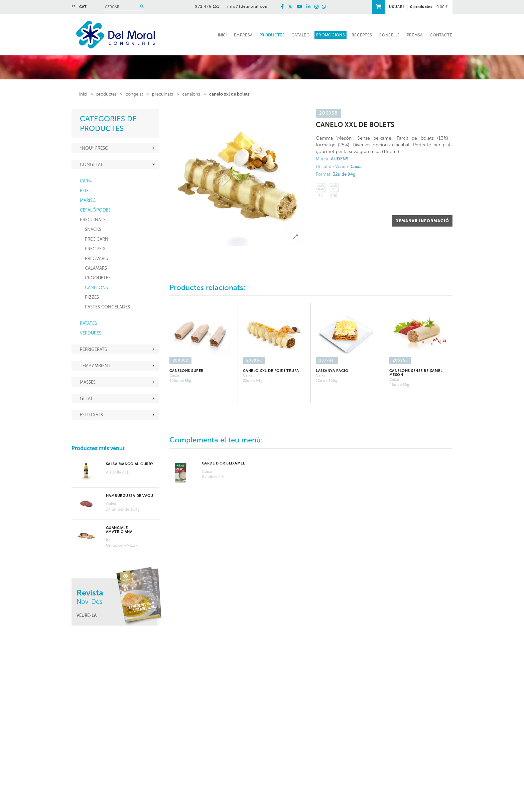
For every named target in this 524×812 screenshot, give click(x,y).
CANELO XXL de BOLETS (229, 94)
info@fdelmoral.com (248, 7)
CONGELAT (134, 94)
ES (74, 7)
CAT (83, 7)
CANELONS (191, 94)
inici (83, 94)
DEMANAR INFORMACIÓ (422, 221)
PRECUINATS (163, 94)
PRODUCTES (106, 94)
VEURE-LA (87, 615)
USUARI (397, 7)
